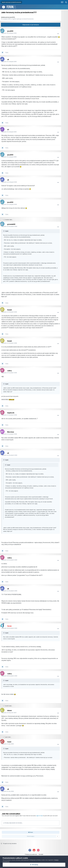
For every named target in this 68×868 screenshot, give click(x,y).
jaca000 (12, 17)
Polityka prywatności (31, 854)
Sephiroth (11, 413)
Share (31, 832)
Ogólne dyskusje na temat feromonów (23, 19)
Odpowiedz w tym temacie (31, 25)
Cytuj (7, 52)
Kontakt (41, 854)
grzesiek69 (11, 224)
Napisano (9, 33)
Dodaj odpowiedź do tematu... (13, 823)
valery (10, 371)
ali (8, 59)
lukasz (10, 710)
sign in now (39, 816)
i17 (8, 130)
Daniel (9, 310)
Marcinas (11, 432)
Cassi (9, 742)
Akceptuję (34, 865)
